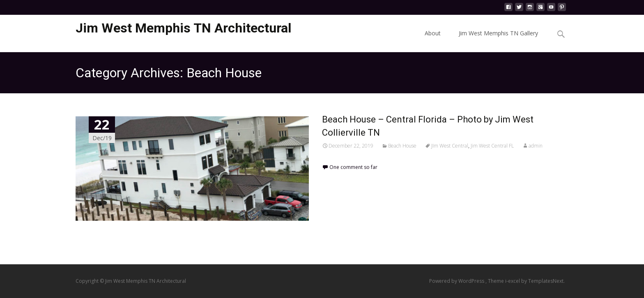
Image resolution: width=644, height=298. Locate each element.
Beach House (402, 146)
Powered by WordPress (457, 281)
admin (536, 146)
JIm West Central (450, 146)
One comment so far (353, 167)
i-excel (513, 281)
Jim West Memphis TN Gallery (498, 40)
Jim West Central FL (492, 146)
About (433, 40)
